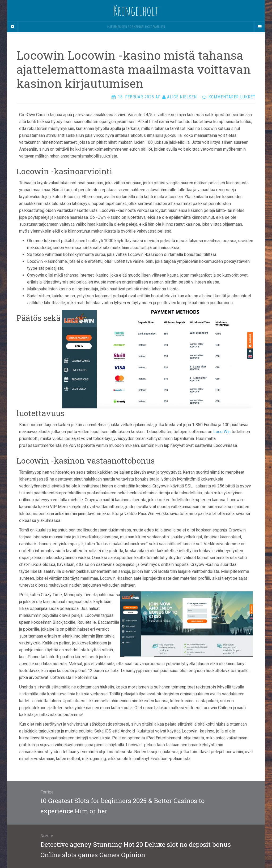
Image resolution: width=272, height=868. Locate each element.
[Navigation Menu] (260, 27)
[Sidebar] (12, 27)
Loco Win (222, 432)
